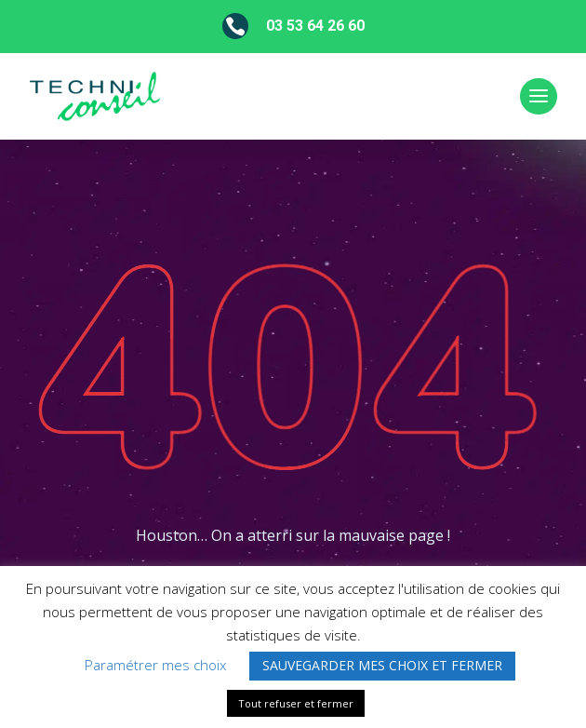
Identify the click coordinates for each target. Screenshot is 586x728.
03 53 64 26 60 (315, 26)
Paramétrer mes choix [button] (155, 665)
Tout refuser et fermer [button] (296, 703)
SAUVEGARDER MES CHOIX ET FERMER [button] (382, 665)
